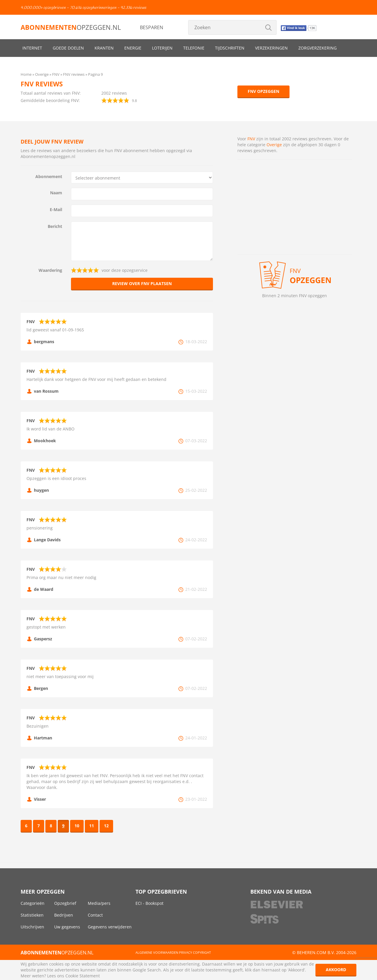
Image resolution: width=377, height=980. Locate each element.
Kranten (104, 48)
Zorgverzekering (318, 48)
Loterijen (162, 48)
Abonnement (49, 176)
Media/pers (99, 903)
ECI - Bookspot (149, 903)
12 (106, 826)
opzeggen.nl (71, 27)
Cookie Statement (83, 976)
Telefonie (194, 48)
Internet (32, 48)
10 (77, 826)
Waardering (50, 270)
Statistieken (32, 915)
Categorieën (33, 903)
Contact (95, 915)
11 (92, 826)
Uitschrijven (32, 927)
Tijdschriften (230, 48)
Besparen (152, 27)
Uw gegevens (67, 927)
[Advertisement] (295, 207)
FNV (251, 139)
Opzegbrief (65, 903)
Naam (56, 193)
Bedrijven (64, 915)
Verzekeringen (271, 48)
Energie (133, 48)
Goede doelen (68, 48)
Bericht (55, 226)
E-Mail (56, 209)
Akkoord (336, 970)
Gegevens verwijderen (110, 927)
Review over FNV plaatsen (142, 283)
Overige (274, 145)
